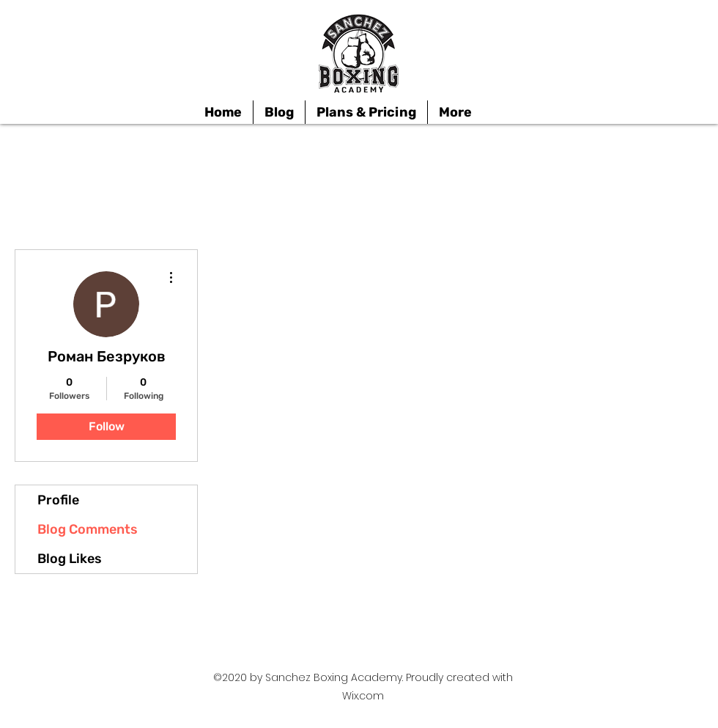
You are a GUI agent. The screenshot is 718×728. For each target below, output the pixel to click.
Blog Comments (88, 529)
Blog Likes (70, 559)
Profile (58, 500)
